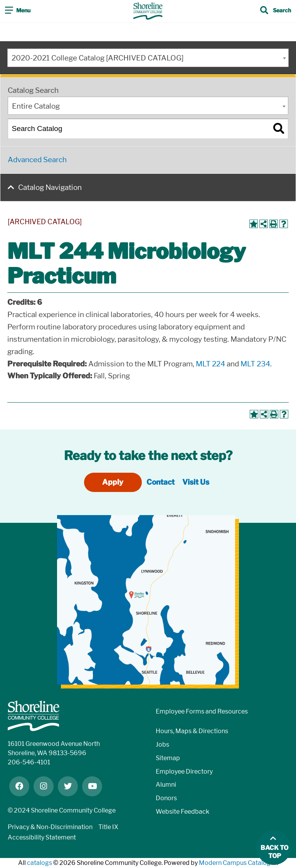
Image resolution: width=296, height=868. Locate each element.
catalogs (40, 863)
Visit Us (196, 482)
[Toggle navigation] (18, 11)
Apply (113, 482)
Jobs (162, 745)
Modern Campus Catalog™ (238, 863)
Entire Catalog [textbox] (36, 106)
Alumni (166, 785)
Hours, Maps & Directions (192, 731)
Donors (166, 798)
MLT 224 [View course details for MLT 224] (210, 364)
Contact (161, 482)
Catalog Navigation (50, 187)
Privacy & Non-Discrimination (50, 827)
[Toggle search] (276, 11)
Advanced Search (37, 160)
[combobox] (148, 58)
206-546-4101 (29, 762)
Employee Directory (184, 771)
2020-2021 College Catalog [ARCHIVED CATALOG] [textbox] (98, 58)
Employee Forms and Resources (202, 711)
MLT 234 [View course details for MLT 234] (255, 364)
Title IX (108, 827)
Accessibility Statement (42, 837)
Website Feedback (182, 812)
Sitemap (168, 758)
